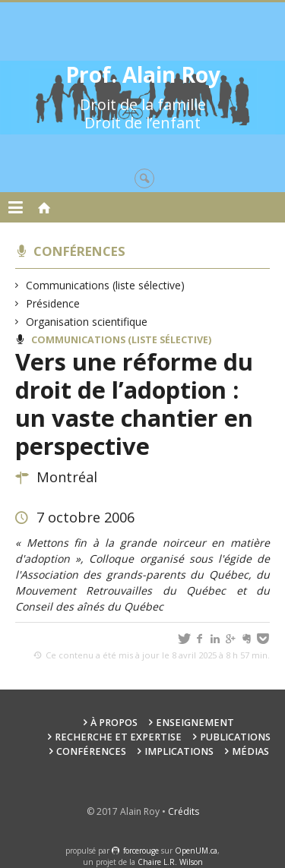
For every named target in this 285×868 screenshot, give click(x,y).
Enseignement (195, 723)
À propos (114, 723)
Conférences (79, 251)
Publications (235, 737)
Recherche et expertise (118, 737)
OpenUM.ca (196, 851)
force (141, 851)
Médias (250, 751)
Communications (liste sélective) (106, 285)
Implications (179, 751)
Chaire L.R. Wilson (170, 862)
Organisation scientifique (87, 322)
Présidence (53, 303)
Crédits (184, 811)
